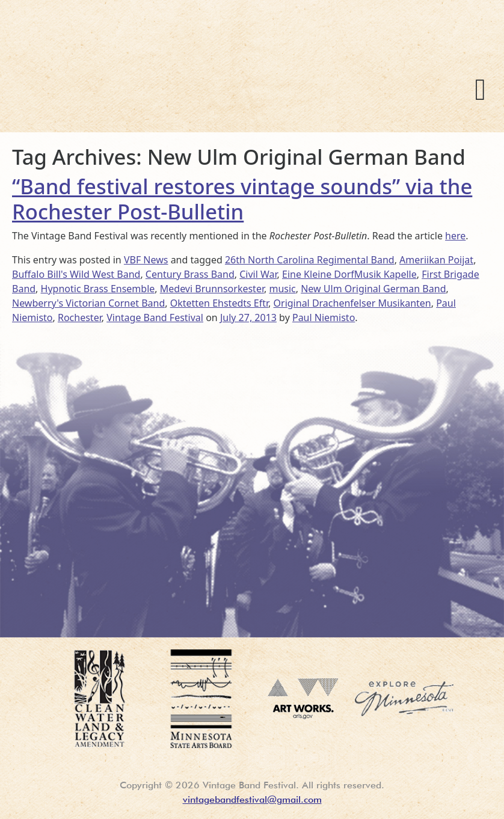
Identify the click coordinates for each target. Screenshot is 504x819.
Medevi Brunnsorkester (212, 289)
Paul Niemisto (324, 317)
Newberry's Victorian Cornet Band (88, 303)
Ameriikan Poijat (436, 260)
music (282, 289)
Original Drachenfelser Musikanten (352, 303)
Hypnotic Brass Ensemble (98, 289)
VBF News (146, 260)
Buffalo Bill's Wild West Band (76, 274)
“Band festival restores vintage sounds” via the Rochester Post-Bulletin (242, 198)
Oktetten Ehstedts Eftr (219, 303)
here (455, 236)
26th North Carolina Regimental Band (310, 260)
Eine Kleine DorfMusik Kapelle (349, 274)
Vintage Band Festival (180, 84)
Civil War (258, 274)
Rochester (80, 317)
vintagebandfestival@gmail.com (252, 799)
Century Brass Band (190, 274)
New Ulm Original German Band (373, 289)
